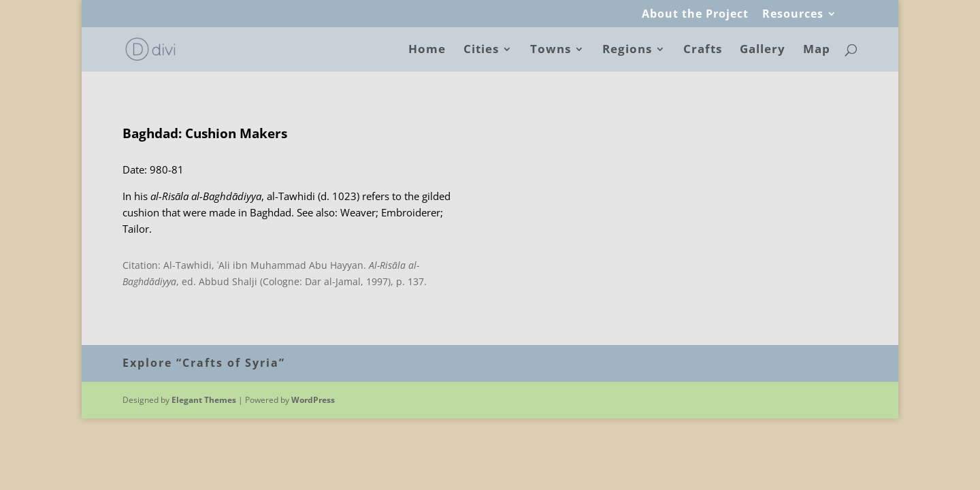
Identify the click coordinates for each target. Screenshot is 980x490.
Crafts (703, 50)
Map (817, 50)
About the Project (695, 15)
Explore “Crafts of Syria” (204, 363)
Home (427, 50)
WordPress (313, 400)
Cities (481, 50)
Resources (793, 15)
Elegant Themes (204, 400)
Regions (627, 50)
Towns (551, 50)
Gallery (763, 50)
